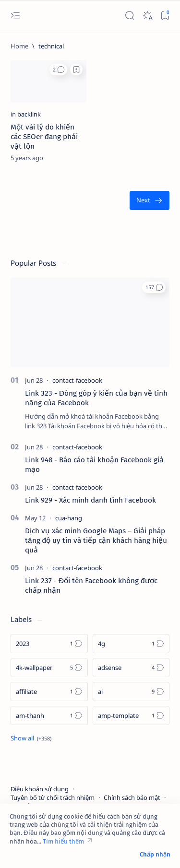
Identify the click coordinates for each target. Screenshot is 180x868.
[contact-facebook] (77, 380)
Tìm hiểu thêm (63, 841)
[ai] (131, 692)
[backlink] (29, 114)
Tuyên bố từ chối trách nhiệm (53, 798)
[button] (58, 70)
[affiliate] (49, 692)
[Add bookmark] (76, 70)
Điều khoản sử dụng (40, 789)
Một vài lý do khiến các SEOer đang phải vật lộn (44, 137)
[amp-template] (131, 716)
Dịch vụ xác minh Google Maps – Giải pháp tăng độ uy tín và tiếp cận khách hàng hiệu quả (96, 540)
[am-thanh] (49, 716)
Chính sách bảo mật (132, 798)
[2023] (49, 644)
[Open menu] (15, 16)
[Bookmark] (165, 16)
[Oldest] (150, 201)
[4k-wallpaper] (49, 668)
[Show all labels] (31, 738)
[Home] (19, 46)
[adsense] (131, 668)
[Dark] (147, 16)
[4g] (131, 644)
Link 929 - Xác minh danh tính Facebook (90, 500)
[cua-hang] (69, 518)
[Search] (129, 16)
